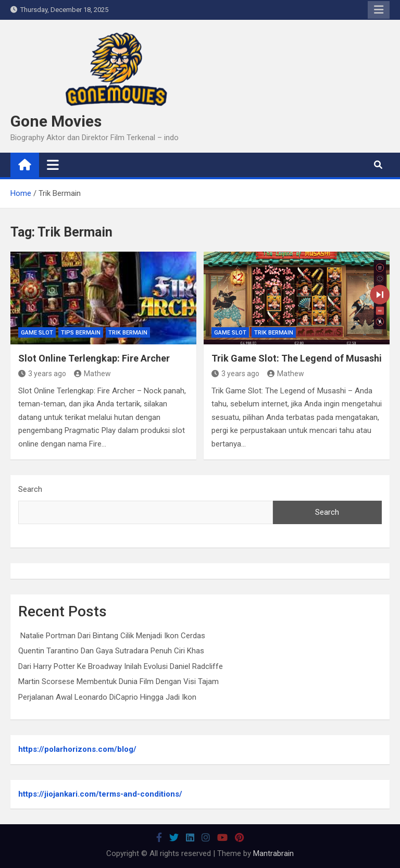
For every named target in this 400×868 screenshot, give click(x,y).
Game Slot (37, 333)
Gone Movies (56, 121)
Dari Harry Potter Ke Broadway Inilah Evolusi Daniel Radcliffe (121, 666)
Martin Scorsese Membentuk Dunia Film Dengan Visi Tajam (118, 681)
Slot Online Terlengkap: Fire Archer (94, 358)
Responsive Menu (379, 10)
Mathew (92, 374)
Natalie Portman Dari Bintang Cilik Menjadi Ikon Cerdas (112, 636)
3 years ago (42, 374)
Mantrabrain (273, 853)
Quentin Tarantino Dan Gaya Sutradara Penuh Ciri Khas (111, 651)
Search (30, 489)
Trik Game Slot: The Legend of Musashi (297, 358)
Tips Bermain (81, 333)
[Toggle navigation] (53, 165)
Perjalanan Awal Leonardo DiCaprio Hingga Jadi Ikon (107, 697)
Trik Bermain (128, 333)
